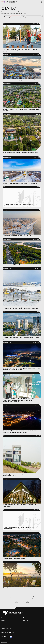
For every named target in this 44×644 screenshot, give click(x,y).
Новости (4, 618)
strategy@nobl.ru (8, 633)
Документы (4, 642)
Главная (3, 620)
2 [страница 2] (23, 601)
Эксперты (25, 618)
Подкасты (25, 620)
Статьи (3, 623)
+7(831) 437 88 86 (6, 629)
